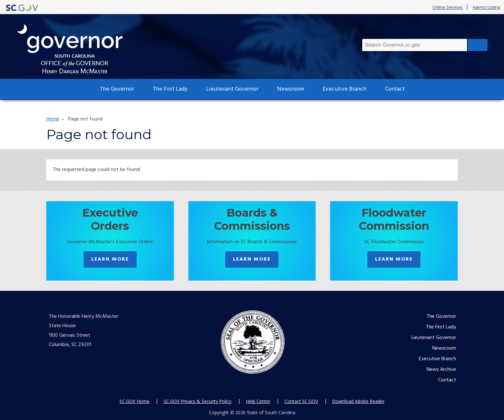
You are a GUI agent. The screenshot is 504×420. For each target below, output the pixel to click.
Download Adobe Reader (358, 401)
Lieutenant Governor (232, 89)
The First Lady (170, 89)
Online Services (448, 7)
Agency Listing (486, 7)
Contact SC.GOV (301, 401)
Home (53, 119)
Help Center (258, 401)
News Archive (441, 370)
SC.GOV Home (135, 401)
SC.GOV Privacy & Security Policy (198, 401)
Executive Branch (345, 89)
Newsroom (291, 89)
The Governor (117, 89)
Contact (395, 89)
